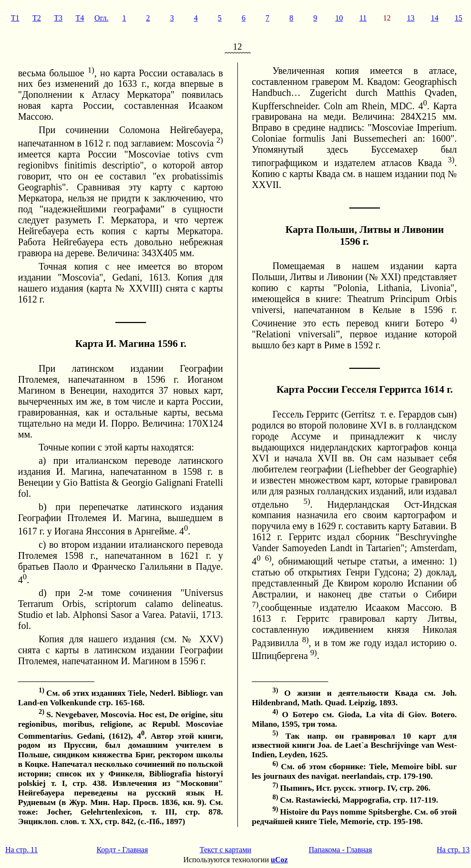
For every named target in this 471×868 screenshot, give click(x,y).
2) (220, 140)
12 (387, 18)
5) (307, 501)
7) (255, 604)
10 (339, 18)
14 (435, 18)
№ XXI (383, 277)
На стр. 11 (21, 850)
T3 (58, 18)
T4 (80, 18)
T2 (37, 18)
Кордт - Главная (122, 850)
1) (91, 70)
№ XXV (201, 639)
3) (451, 160)
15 (459, 18)
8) (306, 640)
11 (363, 18)
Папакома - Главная (341, 850)
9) (314, 653)
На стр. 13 (453, 850)
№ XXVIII (137, 288)
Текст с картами (225, 850)
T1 (15, 18)
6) (268, 558)
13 (411, 18)
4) (453, 320)
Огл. (101, 18)
